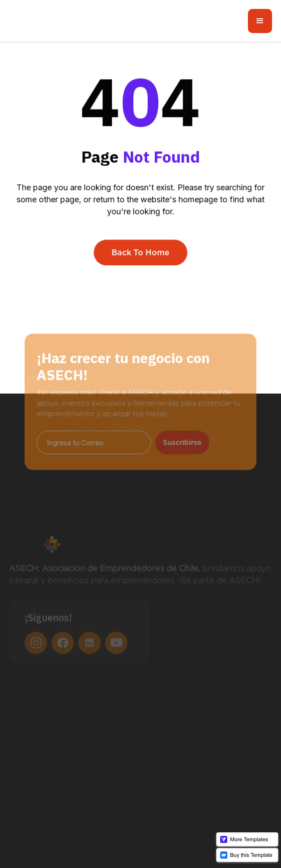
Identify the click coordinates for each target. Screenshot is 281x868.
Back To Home (140, 252)
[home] (47, 21)
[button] (260, 21)
